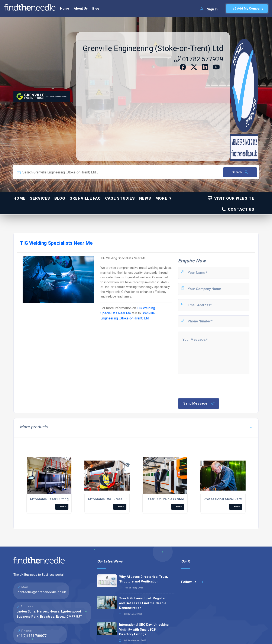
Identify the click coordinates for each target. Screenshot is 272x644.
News (145, 198)
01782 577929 (199, 59)
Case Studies (120, 198)
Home (65, 9)
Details (62, 507)
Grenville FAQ (85, 198)
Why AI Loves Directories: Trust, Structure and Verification (144, 579)
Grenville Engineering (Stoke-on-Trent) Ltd (153, 49)
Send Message (199, 404)
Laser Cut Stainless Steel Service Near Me (179, 499)
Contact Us (238, 209)
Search (240, 172)
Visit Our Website (231, 198)
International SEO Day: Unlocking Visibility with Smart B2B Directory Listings (144, 629)
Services (40, 198)
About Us (81, 9)
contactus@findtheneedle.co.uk (42, 592)
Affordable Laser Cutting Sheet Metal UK (61, 499)
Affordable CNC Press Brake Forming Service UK (126, 499)
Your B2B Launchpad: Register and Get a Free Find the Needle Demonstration (143, 603)
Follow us (192, 582)
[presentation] (210, 386)
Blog (96, 9)
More (161, 198)
